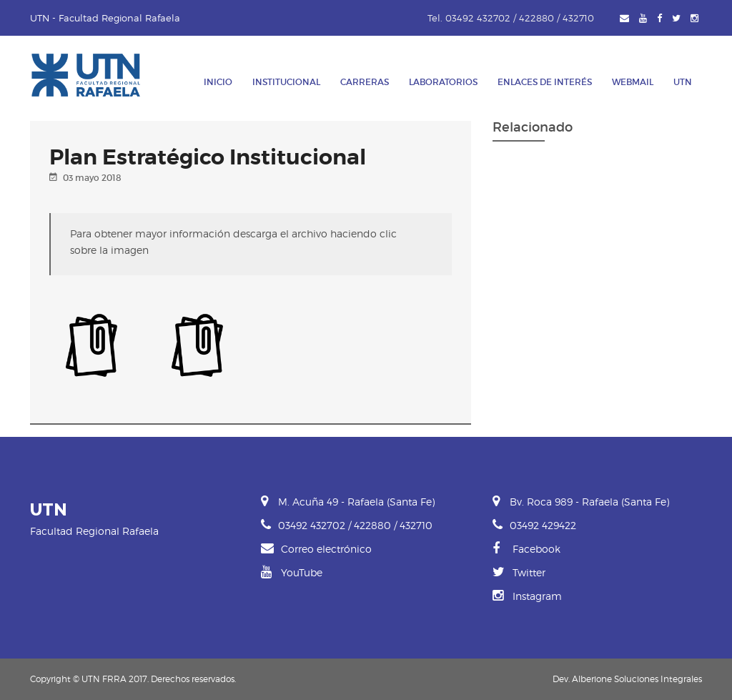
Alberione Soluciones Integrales (637, 679)
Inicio (218, 82)
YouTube (292, 572)
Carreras (365, 82)
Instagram (527, 596)
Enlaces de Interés (545, 82)
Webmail (633, 82)
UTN (683, 82)
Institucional (286, 82)
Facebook (526, 549)
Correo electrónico (316, 549)
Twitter (519, 572)
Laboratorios (443, 82)
